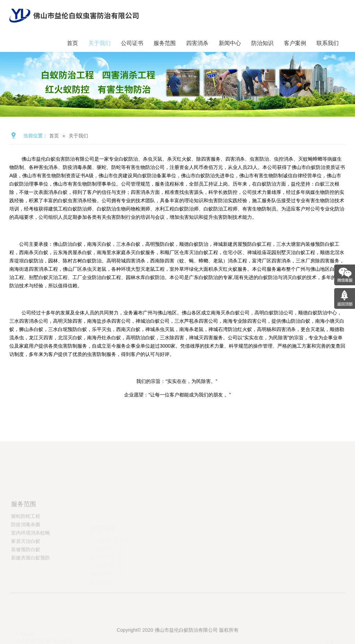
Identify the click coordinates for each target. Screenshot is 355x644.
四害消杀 (197, 43)
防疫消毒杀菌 (26, 547)
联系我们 (328, 43)
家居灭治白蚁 (26, 563)
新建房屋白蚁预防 (31, 580)
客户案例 (295, 43)
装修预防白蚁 (26, 572)
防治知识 (262, 43)
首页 (72, 43)
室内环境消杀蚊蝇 (31, 555)
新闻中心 (230, 43)
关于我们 (99, 43)
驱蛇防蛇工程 (26, 538)
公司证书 (132, 43)
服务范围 (165, 43)
